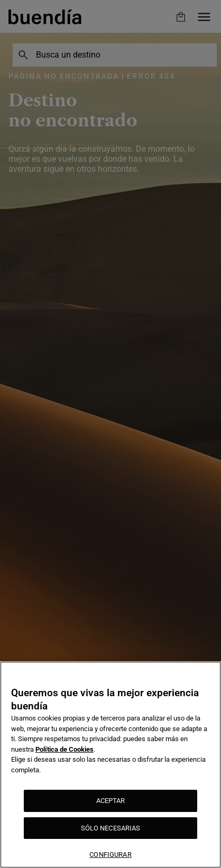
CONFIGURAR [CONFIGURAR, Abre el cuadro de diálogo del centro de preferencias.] (110, 855)
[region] (111, 765)
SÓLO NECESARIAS (111, 828)
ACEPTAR (111, 801)
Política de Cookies (65, 749)
